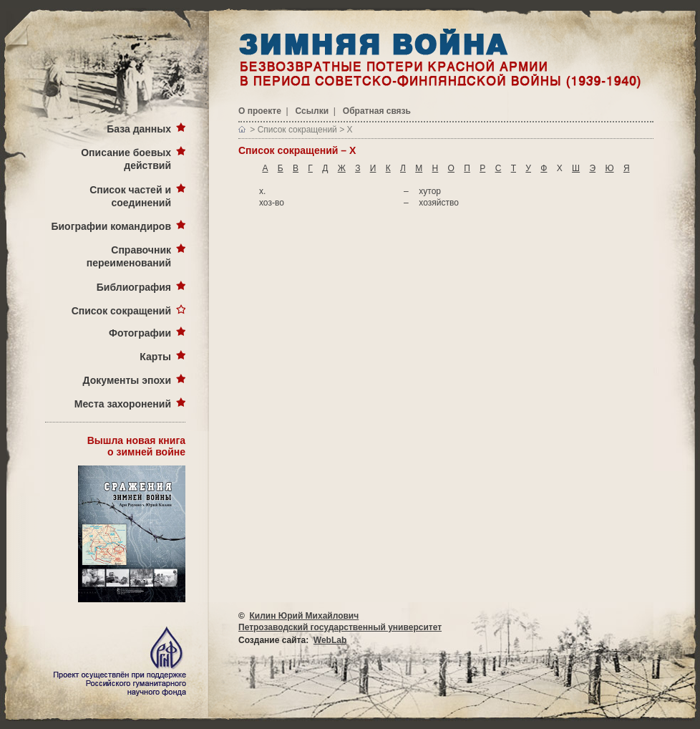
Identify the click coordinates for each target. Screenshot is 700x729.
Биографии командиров (111, 226)
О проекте (260, 111)
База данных (139, 129)
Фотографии (140, 333)
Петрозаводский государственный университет (340, 627)
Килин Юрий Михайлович (305, 616)
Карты (155, 357)
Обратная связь (377, 111)
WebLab (330, 640)
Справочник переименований (129, 256)
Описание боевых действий (126, 159)
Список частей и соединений (130, 196)
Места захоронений (123, 404)
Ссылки (312, 111)
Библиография (134, 287)
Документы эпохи (127, 380)
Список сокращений (121, 311)
